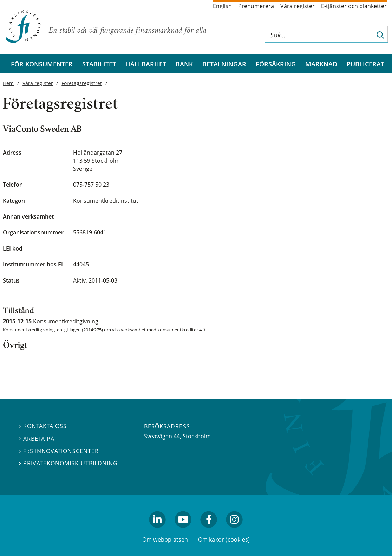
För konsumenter (42, 64)
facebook (209, 531)
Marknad (321, 64)
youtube (183, 531)
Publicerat (365, 64)
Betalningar (224, 64)
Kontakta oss (43, 426)
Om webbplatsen (165, 540)
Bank (184, 64)
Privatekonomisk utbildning (68, 463)
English (222, 6)
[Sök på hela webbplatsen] (319, 35)
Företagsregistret (82, 83)
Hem (8, 83)
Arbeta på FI (40, 439)
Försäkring (276, 64)
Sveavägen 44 (162, 436)
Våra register (298, 6)
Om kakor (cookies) (224, 540)
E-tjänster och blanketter (354, 6)
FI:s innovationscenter (59, 451)
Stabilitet (99, 64)
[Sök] (380, 35)
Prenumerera (256, 6)
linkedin (158, 531)
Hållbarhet (146, 64)
